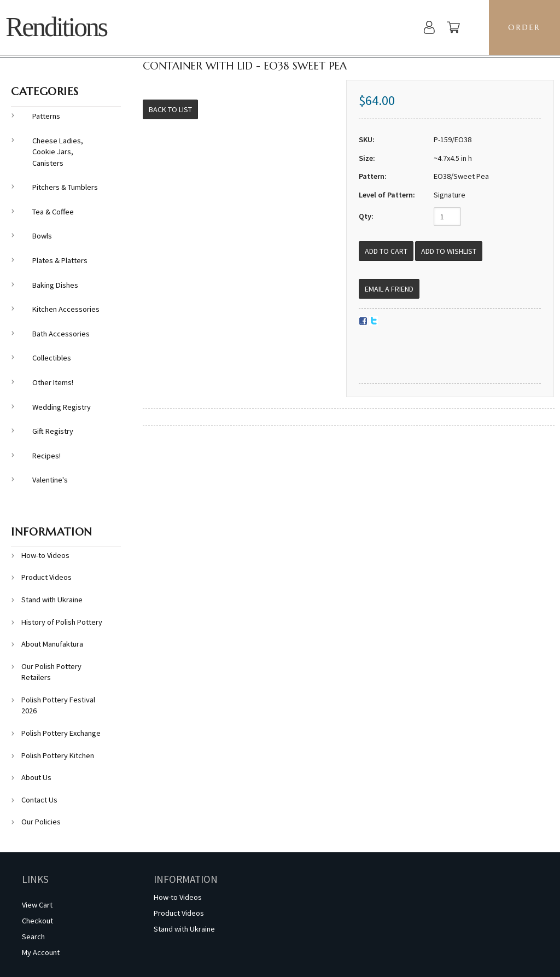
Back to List (170, 109)
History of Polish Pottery (62, 622)
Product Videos (46, 577)
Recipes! (46, 456)
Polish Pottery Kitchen (58, 755)
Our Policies (41, 822)
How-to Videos (45, 555)
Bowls (42, 236)
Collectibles (52, 358)
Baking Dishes (55, 285)
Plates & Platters (60, 260)
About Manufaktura (52, 644)
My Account (41, 952)
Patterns (46, 116)
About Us (36, 777)
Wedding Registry (62, 407)
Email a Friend (389, 289)
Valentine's (50, 480)
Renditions (56, 27)
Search (33, 937)
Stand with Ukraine (52, 600)
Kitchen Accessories (66, 309)
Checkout (37, 921)
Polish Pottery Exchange (61, 733)
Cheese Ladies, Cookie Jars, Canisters (58, 152)
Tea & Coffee (53, 212)
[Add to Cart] (386, 251)
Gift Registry (53, 431)
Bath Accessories (61, 334)
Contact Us (39, 800)
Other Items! (53, 382)
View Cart (37, 905)
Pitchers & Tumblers (65, 187)
